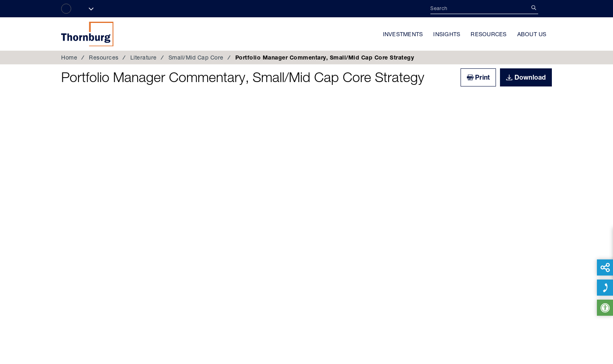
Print (482, 77)
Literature (144, 58)
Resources (489, 34)
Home (69, 58)
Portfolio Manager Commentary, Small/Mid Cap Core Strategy (243, 77)
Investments (403, 34)
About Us (532, 34)
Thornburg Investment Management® (87, 34)
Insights (447, 34)
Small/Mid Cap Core (196, 58)
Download (530, 77)
